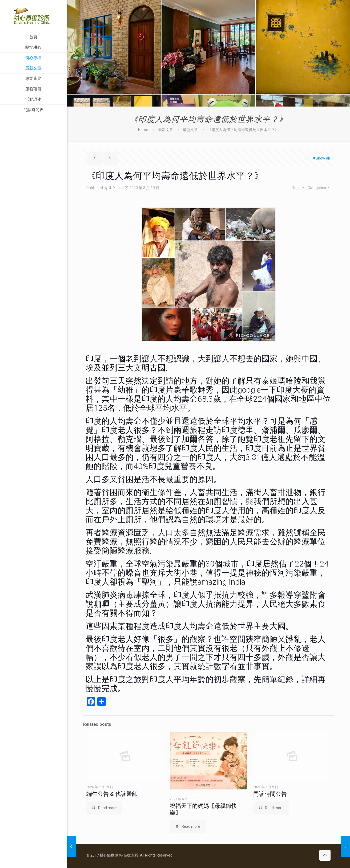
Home (143, 130)
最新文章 (166, 130)
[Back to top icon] (325, 855)
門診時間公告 (270, 794)
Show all (321, 158)
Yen (116, 188)
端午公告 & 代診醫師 (112, 794)
